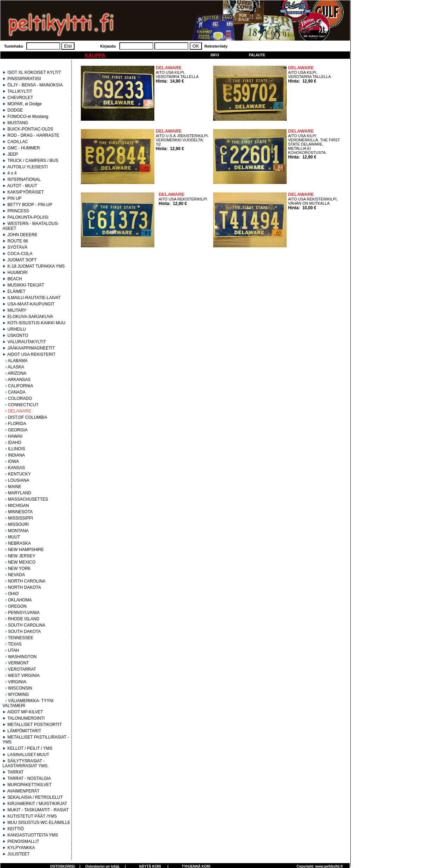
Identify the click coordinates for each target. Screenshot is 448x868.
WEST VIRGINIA (24, 676)
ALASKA (16, 367)
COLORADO (20, 398)
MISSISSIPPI (20, 518)
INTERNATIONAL (24, 179)
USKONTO (18, 336)
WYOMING (19, 694)
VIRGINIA (17, 682)
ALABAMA (18, 361)
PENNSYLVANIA (24, 613)
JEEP (13, 154)
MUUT (14, 537)
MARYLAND (20, 493)
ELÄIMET (16, 291)
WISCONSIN (20, 688)
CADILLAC (18, 142)
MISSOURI (18, 524)
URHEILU (17, 329)
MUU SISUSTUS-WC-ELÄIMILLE (39, 823)
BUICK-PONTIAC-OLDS (30, 129)
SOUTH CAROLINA (27, 625)
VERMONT (19, 663)
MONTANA (18, 531)
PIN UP (14, 198)
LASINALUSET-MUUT (28, 755)
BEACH (15, 279)
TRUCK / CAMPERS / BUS (33, 161)
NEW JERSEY (22, 556)
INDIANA (17, 455)
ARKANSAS (19, 380)
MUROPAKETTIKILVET (29, 785)
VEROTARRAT (22, 669)
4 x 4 (12, 173)
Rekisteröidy (216, 46)
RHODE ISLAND (24, 619)
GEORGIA (18, 430)
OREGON (17, 606)
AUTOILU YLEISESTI (28, 167)
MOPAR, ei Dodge (24, 104)
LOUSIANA (19, 480)
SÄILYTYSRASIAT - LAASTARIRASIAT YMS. (26, 763)
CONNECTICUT (23, 405)
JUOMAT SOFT (22, 260)
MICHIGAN (19, 506)
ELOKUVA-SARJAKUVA (30, 317)
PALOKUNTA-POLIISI (28, 217)
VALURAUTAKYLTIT (27, 342)
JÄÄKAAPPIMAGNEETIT (31, 348)
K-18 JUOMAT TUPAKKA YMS (36, 266)
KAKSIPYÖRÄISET (26, 192)
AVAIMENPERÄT (23, 791)
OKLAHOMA (20, 600)
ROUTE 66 (18, 241)
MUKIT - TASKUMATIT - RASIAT (38, 810)
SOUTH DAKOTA (24, 631)
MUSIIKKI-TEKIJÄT (26, 285)
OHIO (13, 594)
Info (215, 55)
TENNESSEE (20, 638)
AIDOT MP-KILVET (25, 712)
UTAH (14, 650)
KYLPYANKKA (21, 848)
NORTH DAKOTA (24, 587)
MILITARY (17, 310)
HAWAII (15, 436)
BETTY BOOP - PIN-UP (30, 205)
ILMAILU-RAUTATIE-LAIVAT (34, 298)
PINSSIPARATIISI (24, 79)
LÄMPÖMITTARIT (24, 731)
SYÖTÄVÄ (17, 247)
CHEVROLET (20, 98)
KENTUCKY (19, 474)
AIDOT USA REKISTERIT (31, 354)
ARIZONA (17, 373)
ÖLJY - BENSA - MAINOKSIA (35, 85)
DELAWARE (20, 411)
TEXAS (15, 644)
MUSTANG (18, 123)
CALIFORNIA (21, 386)
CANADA (17, 392)
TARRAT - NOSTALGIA (29, 778)
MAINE (15, 487)
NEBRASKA (19, 543)
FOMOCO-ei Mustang (28, 117)
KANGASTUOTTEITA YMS (33, 835)
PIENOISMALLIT (23, 841)
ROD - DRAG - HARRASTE (33, 135)
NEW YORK (19, 569)
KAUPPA (95, 55)
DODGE (15, 110)
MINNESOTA (20, 512)
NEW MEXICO (22, 562)
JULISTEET (18, 854)
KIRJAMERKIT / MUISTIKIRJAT (37, 804)
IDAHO (15, 443)
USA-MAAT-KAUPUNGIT (31, 304)
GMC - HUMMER (24, 148)
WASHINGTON (22, 657)
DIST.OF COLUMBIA (28, 417)
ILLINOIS (17, 449)
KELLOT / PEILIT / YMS (30, 748)
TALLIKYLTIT (20, 91)
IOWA (14, 461)
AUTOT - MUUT (22, 186)
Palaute (257, 55)
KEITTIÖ (16, 829)
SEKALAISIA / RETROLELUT (35, 797)
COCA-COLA (20, 254)
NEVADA (16, 575)
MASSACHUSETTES (28, 499)
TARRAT (15, 772)
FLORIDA (17, 424)
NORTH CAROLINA (27, 581)
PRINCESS (18, 211)
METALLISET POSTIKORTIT (34, 725)
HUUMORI (17, 273)
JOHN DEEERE (22, 235)
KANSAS (17, 468)
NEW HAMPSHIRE (26, 550)
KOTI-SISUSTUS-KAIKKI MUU (36, 323)
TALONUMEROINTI (26, 718)
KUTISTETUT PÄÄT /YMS (32, 816)
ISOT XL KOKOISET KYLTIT (34, 72)
